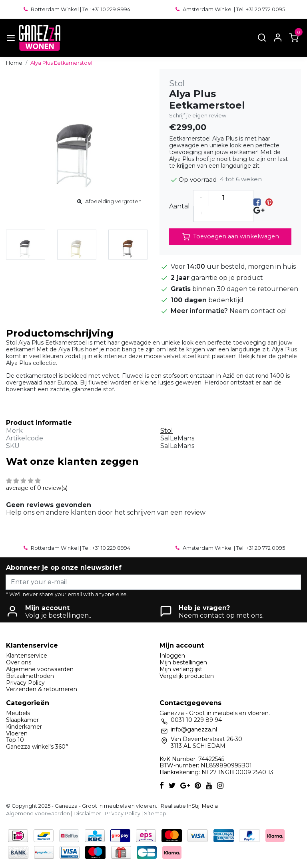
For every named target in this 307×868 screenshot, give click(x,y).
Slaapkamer (22, 720)
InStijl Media (202, 806)
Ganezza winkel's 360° (37, 747)
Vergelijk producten (187, 676)
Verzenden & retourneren (42, 689)
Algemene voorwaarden (40, 669)
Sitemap (155, 814)
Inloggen (172, 656)
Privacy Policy (25, 683)
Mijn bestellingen (183, 662)
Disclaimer (87, 814)
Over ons (19, 662)
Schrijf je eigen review (198, 116)
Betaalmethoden (30, 676)
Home (14, 63)
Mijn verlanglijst (181, 669)
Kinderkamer (24, 727)
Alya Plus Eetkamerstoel (61, 63)
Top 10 (15, 740)
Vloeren (17, 733)
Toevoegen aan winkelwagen (230, 237)
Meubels (18, 713)
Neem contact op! (258, 311)
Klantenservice (27, 656)
